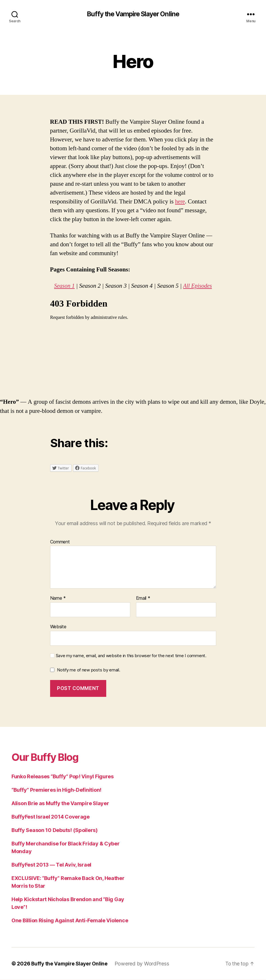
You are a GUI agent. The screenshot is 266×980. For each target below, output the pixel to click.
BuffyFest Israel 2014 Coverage (51, 817)
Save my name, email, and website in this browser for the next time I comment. (131, 656)
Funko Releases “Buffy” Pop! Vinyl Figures (63, 777)
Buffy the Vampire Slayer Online (133, 14)
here (180, 202)
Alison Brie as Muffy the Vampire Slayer (60, 804)
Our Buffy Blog (49, 757)
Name (58, 599)
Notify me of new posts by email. (88, 670)
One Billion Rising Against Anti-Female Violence (70, 921)
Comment (60, 542)
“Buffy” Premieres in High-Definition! (56, 790)
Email (143, 599)
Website (58, 627)
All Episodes (198, 286)
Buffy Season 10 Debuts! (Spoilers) (55, 830)
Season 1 (64, 286)
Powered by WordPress (144, 964)
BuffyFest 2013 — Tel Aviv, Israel (51, 865)
